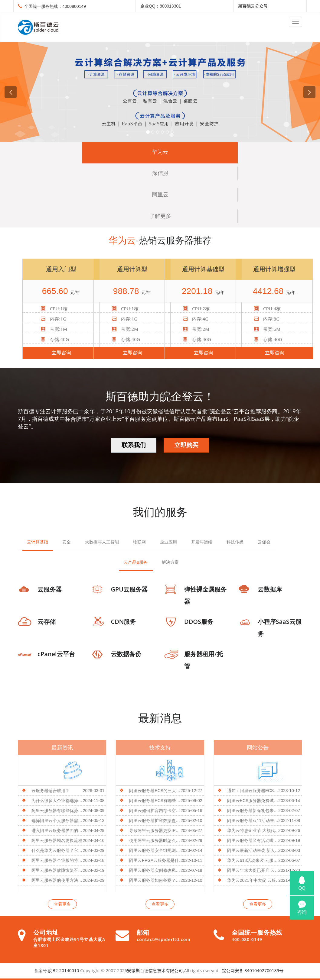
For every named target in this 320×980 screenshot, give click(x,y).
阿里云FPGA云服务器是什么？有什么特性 (157, 860)
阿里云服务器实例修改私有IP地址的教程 (157, 870)
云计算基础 (38, 542)
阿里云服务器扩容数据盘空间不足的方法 (157, 820)
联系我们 (134, 445)
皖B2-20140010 (64, 970)
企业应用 (168, 542)
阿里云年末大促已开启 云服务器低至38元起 (255, 870)
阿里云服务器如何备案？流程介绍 (157, 880)
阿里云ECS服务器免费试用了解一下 (255, 801)
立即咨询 (61, 353)
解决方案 (170, 562)
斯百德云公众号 (253, 6)
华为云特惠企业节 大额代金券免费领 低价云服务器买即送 (255, 830)
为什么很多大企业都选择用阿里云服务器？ (59, 801)
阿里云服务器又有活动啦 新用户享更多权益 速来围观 (255, 840)
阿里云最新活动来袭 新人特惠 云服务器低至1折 (255, 850)
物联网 (139, 542)
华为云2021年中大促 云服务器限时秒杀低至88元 (255, 880)
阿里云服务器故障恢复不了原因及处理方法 (59, 870)
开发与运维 (202, 542)
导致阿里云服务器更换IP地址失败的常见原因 (157, 830)
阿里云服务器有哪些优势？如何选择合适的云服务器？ (59, 811)
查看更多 (62, 904)
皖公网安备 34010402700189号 (253, 970)
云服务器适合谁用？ (51, 791)
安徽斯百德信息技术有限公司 (155, 970)
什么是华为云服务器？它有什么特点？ (59, 850)
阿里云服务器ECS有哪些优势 (157, 801)
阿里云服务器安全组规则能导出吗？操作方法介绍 (157, 850)
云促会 (264, 542)
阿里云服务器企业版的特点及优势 (59, 860)
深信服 (160, 173)
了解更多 (160, 216)
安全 (67, 542)
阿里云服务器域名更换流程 (57, 840)
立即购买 (186, 445)
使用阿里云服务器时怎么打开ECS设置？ (157, 840)
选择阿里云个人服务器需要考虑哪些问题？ (59, 820)
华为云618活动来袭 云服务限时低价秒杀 (255, 860)
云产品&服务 (136, 562)
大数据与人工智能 (102, 542)
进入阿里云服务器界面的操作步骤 (59, 830)
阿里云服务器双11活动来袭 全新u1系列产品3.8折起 (255, 820)
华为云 (160, 152)
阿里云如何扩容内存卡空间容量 (157, 811)
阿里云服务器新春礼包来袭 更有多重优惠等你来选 (255, 811)
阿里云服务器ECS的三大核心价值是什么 (157, 791)
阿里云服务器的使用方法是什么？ (59, 880)
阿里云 (160, 195)
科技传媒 (235, 542)
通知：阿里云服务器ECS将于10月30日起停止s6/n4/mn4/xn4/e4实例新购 (255, 791)
